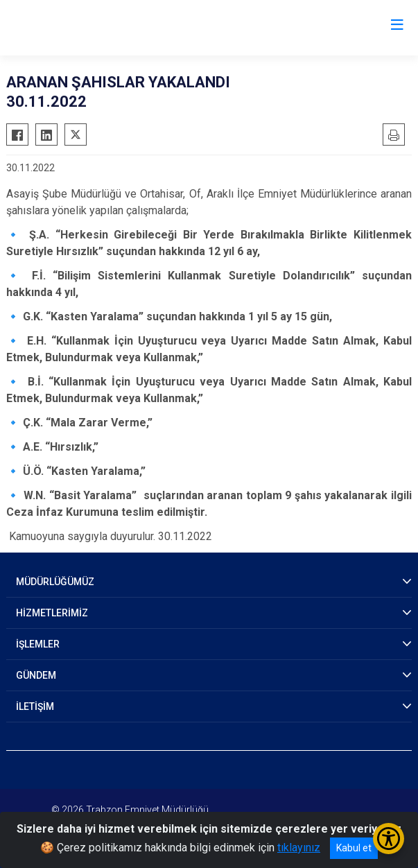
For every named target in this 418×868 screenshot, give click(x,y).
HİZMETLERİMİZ (52, 613)
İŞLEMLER (38, 644)
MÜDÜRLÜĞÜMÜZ (55, 582)
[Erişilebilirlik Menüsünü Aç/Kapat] (389, 839)
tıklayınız (299, 848)
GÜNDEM (36, 675)
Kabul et (354, 848)
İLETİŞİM (35, 706)
